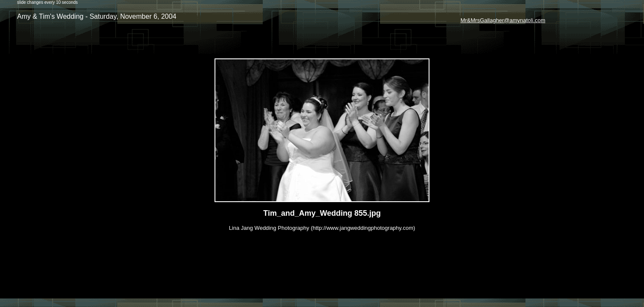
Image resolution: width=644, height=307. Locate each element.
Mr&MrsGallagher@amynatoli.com (503, 20)
